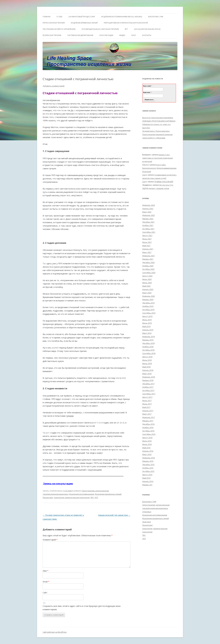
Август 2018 (147, 357)
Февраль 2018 (149, 377)
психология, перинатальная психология (72, 497)
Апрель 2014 (148, 481)
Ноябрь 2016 (148, 427)
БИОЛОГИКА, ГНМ (156, 17)
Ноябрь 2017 (148, 387)
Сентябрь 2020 (149, 273)
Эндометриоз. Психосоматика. (156, 131)
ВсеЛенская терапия (52, 35)
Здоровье (147, 512)
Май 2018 (146, 367)
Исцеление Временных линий (84, 23)
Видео (122, 35)
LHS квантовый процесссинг (82, 17)
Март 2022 (147, 212)
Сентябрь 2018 (149, 353)
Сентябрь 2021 (149, 232)
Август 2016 (147, 438)
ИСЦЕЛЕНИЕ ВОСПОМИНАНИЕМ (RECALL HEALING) (122, 17)
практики (147, 522)
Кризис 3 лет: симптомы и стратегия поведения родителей (157, 158)
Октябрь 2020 (148, 269)
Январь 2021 (148, 259)
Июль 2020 (147, 279)
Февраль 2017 (149, 417)
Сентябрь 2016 (149, 434)
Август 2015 (147, 475)
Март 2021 (147, 252)
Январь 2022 (148, 219)
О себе (59, 17)
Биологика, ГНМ (149, 502)
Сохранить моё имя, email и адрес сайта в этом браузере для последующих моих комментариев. (82, 608)
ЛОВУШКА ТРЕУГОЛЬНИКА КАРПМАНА (159, 121)
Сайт (45, 593)
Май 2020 (146, 286)
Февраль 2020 (149, 296)
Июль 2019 (147, 320)
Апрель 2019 (148, 330)
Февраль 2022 (149, 215)
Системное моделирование (80, 35)
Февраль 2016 (149, 458)
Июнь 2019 (147, 323)
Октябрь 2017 (148, 390)
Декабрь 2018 (148, 343)
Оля (144, 175)
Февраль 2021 (149, 256)
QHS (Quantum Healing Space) (147, 29)
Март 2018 (147, 374)
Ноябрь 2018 (148, 347)
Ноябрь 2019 (148, 306)
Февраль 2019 (149, 337)
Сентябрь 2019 (149, 313)
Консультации (106, 35)
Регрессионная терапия (54, 23)
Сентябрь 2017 (149, 394)
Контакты (147, 35)
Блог (134, 35)
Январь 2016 (148, 461)
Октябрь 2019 (148, 310)
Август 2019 (147, 316)
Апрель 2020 (148, 289)
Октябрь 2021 (148, 229)
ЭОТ (96, 497)
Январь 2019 (148, 340)
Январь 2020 (148, 299)
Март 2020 (147, 293)
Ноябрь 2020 (148, 266)
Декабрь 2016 (148, 424)
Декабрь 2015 (148, 465)
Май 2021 (146, 246)
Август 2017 (147, 397)
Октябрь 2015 (148, 471)
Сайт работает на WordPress (55, 632)
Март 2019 (147, 333)
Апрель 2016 (148, 451)
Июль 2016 (147, 441)
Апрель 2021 (148, 249)
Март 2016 (147, 454)
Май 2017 (146, 407)
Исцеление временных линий (108, 494)
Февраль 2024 (149, 205)
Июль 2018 (147, 360)
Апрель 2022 (148, 209)
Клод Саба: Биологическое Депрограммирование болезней (159, 168)
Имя (46, 571)
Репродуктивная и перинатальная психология (126, 23)
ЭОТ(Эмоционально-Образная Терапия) (100, 29)
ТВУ (92, 497)
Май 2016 (146, 448)
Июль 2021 (147, 239)
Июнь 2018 (147, 363)
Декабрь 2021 (148, 222)
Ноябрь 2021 (148, 225)
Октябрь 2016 (148, 431)
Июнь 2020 (147, 283)
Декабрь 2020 (148, 262)
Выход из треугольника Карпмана (158, 118)
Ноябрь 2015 (148, 468)
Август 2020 (147, 276)
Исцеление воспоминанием (82, 494)
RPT (126, 29)
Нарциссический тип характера (114, 515)
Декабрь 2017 (148, 384)
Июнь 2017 (147, 404)
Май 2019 (146, 326)
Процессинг (48, 497)
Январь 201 (147, 485)
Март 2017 (147, 414)
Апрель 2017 (148, 411)
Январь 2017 (148, 421)
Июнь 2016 (147, 444)
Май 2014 (146, 478)
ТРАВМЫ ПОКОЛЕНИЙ (164, 182)
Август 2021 (147, 235)
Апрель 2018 (148, 370)
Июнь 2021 (147, 242)
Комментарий (50, 540)
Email (46, 582)
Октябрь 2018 (148, 350)
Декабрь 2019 (148, 303)
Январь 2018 (148, 380)
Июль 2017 (147, 401)
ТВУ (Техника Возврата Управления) (59, 29)
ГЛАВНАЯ (47, 17)
